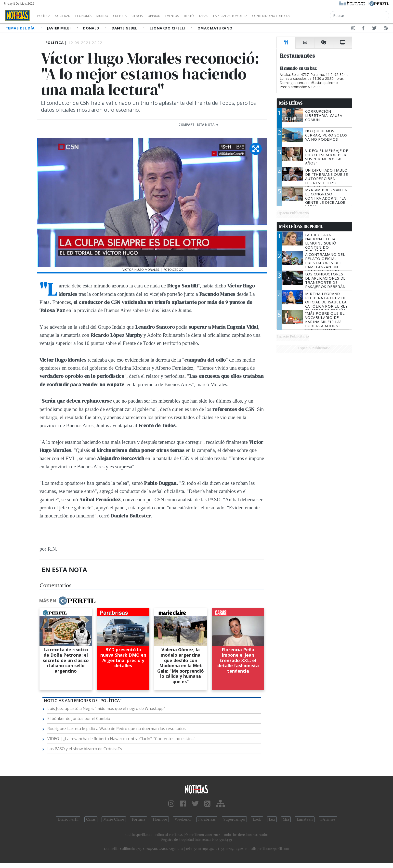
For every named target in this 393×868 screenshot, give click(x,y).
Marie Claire (114, 819)
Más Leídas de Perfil (301, 227)
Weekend (183, 819)
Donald (92, 28)
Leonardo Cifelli (168, 28)
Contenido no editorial (314, 16)
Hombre (160, 819)
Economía (92, 16)
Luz (272, 819)
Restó (215, 16)
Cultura (134, 16)
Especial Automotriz (263, 16)
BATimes (328, 819)
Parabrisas (207, 819)
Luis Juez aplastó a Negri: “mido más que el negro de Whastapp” (106, 708)
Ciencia (154, 16)
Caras (91, 819)
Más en (67, 601)
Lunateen (305, 819)
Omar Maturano (215, 28)
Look (257, 819)
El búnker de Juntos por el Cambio (79, 719)
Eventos (196, 16)
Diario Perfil (68, 819)
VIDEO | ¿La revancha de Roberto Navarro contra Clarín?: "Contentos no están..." (121, 739)
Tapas (231, 16)
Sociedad (68, 16)
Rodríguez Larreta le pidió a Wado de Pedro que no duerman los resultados (117, 729)
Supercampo (234, 819)
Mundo (114, 16)
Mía (286, 819)
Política (46, 16)
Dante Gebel (125, 28)
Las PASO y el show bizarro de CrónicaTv (85, 749)
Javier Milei (59, 28)
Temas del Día (21, 28)
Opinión (174, 16)
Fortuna (138, 819)
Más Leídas (291, 103)
